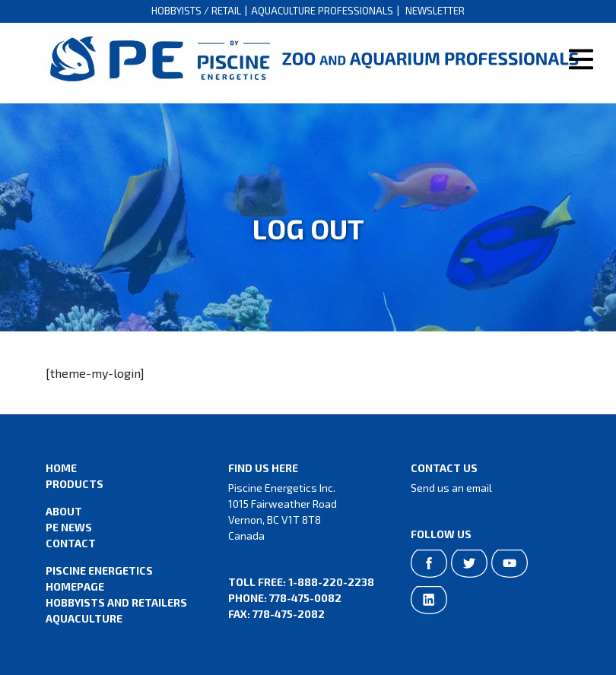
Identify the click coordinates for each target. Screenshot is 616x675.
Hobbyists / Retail (196, 11)
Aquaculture (84, 618)
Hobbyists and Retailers (116, 602)
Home (61, 468)
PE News (69, 527)
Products (75, 484)
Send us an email (451, 488)
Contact (71, 543)
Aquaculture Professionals (322, 11)
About (64, 511)
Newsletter (435, 11)
